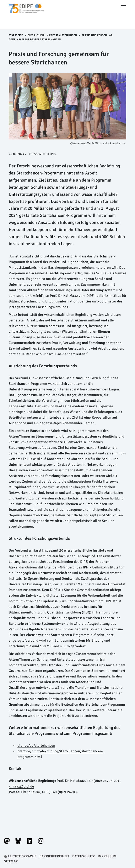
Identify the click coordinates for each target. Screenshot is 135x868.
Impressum (107, 856)
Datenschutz (84, 856)
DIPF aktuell (36, 35)
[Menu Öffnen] (124, 7)
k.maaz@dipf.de (21, 786)
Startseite (16, 35)
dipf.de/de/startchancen (36, 746)
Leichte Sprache (22, 856)
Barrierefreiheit (54, 856)
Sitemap (11, 861)
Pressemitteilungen (63, 35)
